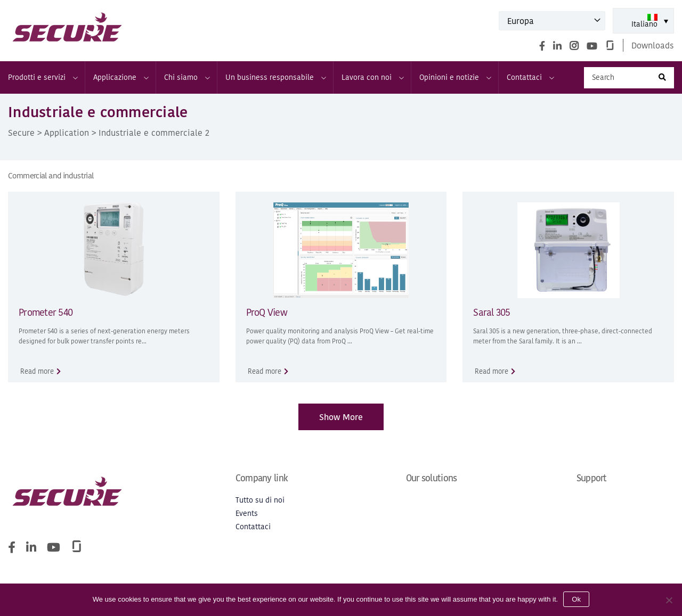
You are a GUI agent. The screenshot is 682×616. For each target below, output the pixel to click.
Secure (21, 133)
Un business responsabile (275, 77)
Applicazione (120, 77)
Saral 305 (492, 312)
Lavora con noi (372, 77)
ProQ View (267, 312)
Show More (341, 417)
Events (247, 514)
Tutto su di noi (260, 500)
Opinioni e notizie (455, 77)
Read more (37, 371)
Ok (576, 599)
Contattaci (530, 77)
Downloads (653, 45)
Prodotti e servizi (42, 77)
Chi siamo (186, 77)
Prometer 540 (46, 312)
